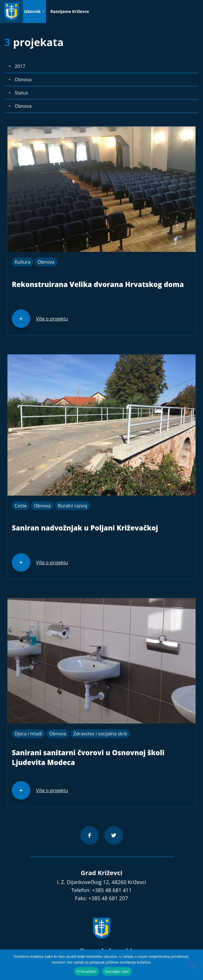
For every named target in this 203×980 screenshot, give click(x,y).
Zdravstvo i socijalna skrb (100, 734)
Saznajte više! (117, 971)
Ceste (21, 506)
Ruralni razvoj (73, 506)
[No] (194, 964)
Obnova (46, 262)
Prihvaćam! (87, 971)
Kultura (23, 262)
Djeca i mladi (28, 734)
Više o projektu (52, 319)
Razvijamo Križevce (70, 11)
